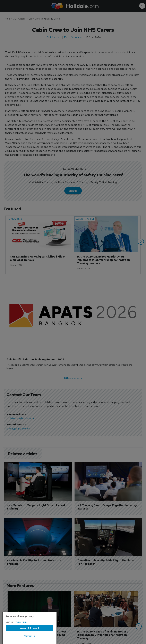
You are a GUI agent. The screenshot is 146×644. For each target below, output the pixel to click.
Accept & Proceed (30, 636)
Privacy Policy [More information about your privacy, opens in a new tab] (21, 630)
